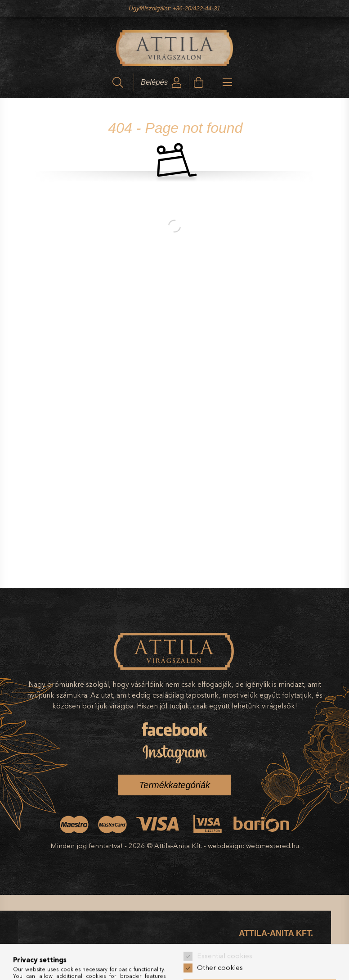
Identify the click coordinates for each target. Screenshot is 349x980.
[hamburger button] (220, 82)
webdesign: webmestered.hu (253, 846)
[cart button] (198, 82)
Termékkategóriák (174, 785)
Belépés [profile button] (154, 82)
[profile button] (177, 82)
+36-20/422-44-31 (196, 8)
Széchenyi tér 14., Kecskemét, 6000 (267, 954)
